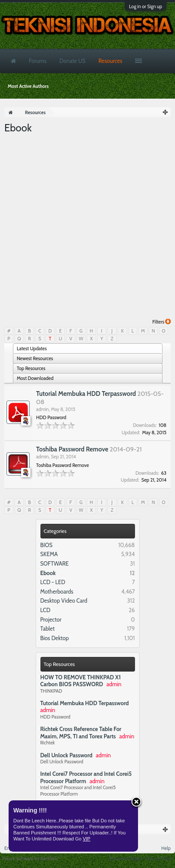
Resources (110, 61)
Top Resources (60, 664)
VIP (86, 839)
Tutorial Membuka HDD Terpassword (85, 703)
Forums (38, 61)
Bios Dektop (55, 638)
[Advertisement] (87, 227)
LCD (46, 610)
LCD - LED (53, 582)
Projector (51, 619)
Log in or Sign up (146, 6)
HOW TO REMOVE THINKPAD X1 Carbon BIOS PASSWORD (81, 681)
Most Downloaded (35, 378)
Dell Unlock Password (66, 755)
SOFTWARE (55, 563)
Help (166, 848)
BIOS (47, 545)
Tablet (48, 628)
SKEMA (49, 554)
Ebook (48, 573)
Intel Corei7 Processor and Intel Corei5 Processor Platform (86, 777)
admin (43, 409)
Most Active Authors (28, 86)
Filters (161, 322)
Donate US (72, 61)
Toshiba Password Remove (72, 449)
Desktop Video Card (64, 600)
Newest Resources (35, 358)
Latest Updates (32, 348)
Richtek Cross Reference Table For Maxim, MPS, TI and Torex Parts (81, 733)
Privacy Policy (159, 859)
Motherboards (57, 591)
